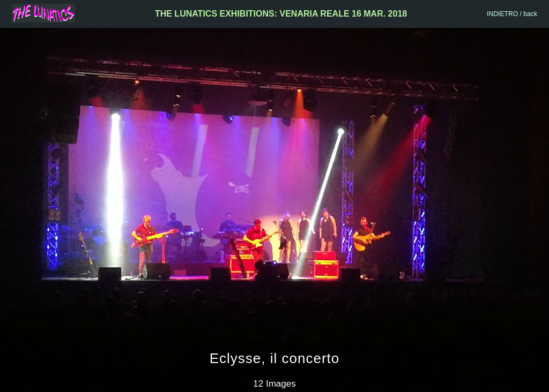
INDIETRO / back (512, 14)
